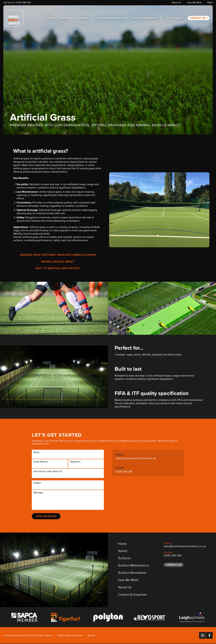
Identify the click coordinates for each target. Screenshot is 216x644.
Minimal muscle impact (58, 262)
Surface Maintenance (112, 18)
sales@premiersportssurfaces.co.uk (136, 459)
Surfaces (84, 18)
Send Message (47, 516)
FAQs (210, 3)
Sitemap (91, 636)
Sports (66, 18)
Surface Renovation (147, 18)
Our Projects (175, 18)
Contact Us (198, 18)
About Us (177, 3)
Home (51, 18)
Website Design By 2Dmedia (70, 636)
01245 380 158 (23, 3)
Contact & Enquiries (132, 595)
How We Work (194, 3)
